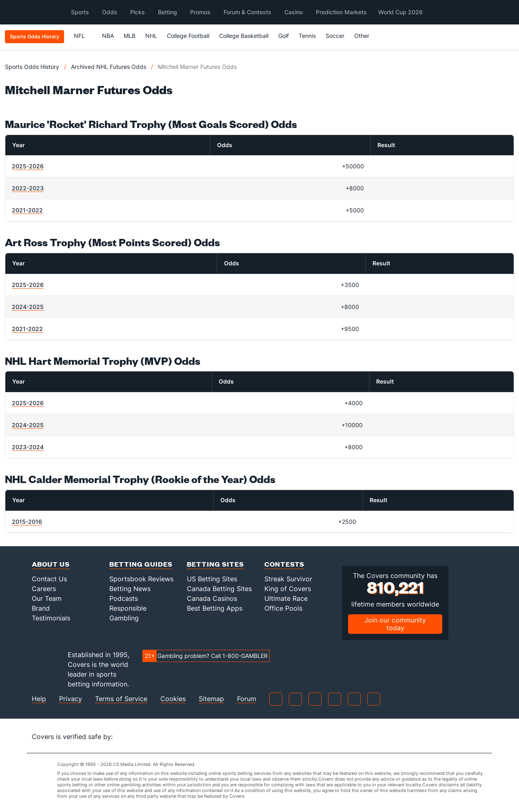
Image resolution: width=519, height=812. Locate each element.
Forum (247, 699)
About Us (51, 564)
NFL (83, 36)
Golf (284, 36)
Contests (284, 564)
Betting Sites (215, 564)
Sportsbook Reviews (141, 579)
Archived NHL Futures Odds (109, 67)
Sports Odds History (32, 67)
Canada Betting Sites (219, 589)
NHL (151, 36)
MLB (130, 36)
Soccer (335, 36)
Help (39, 699)
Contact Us (49, 579)
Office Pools (283, 608)
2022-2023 (28, 188)
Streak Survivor (288, 579)
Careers (44, 589)
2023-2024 (28, 447)
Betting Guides (141, 564)
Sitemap (211, 699)
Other (365, 36)
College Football (188, 36)
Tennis (307, 36)
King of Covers (288, 589)
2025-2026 (28, 166)
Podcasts (124, 598)
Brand (41, 608)
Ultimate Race (286, 598)
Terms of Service (121, 699)
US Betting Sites (212, 579)
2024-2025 (28, 307)
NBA (108, 36)
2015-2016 (27, 522)
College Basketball (244, 36)
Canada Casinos (212, 598)
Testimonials (51, 618)
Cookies (173, 699)
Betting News (130, 589)
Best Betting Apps (215, 608)
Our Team (47, 598)
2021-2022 (27, 210)
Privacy (71, 699)
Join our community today (395, 624)
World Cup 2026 (400, 12)
